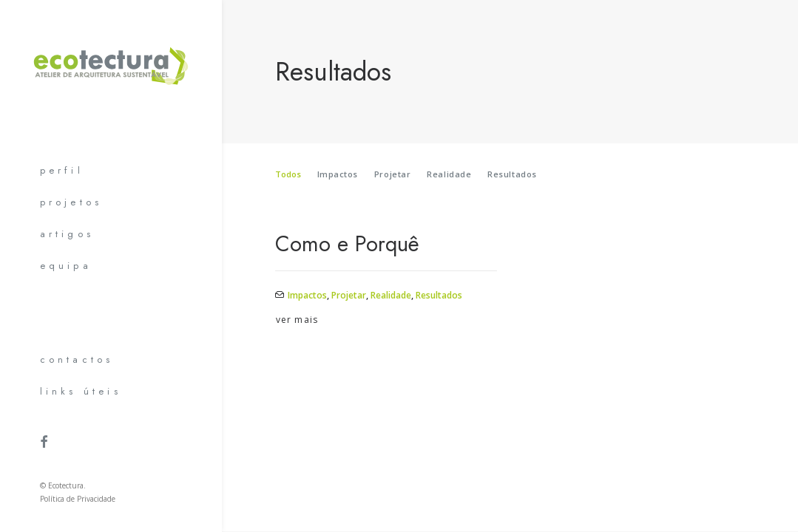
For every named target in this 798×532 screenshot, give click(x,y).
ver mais (297, 320)
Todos (288, 174)
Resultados (512, 174)
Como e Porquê (347, 244)
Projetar (392, 174)
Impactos (338, 174)
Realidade (449, 174)
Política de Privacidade (78, 499)
